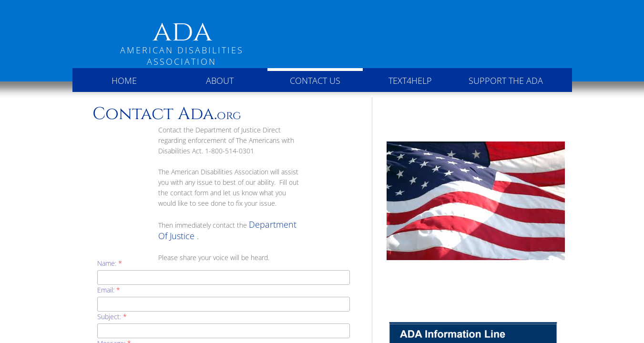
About (220, 81)
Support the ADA (506, 81)
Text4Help (410, 81)
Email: (109, 290)
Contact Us (315, 81)
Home (124, 81)
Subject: (112, 317)
